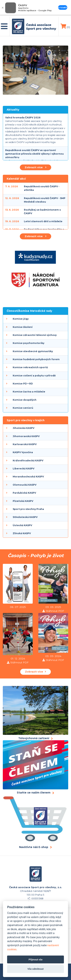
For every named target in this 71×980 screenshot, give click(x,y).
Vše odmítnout (35, 969)
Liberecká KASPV (24, 469)
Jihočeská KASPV (24, 428)
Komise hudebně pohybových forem (36, 359)
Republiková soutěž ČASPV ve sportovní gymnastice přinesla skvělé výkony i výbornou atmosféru (34, 154)
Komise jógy (21, 319)
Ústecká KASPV (22, 525)
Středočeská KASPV (25, 517)
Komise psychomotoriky (28, 343)
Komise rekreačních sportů (30, 367)
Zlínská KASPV (22, 533)
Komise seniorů (23, 408)
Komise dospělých (25, 400)
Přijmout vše (35, 960)
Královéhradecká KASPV (28, 461)
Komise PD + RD (23, 384)
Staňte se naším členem (34, 793)
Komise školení (23, 327)
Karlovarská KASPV (25, 444)
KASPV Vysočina (23, 452)
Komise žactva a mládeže (29, 392)
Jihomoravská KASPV (26, 436)
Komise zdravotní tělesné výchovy (35, 335)
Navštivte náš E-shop (34, 847)
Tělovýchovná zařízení (34, 738)
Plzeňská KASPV (23, 501)
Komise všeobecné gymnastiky (33, 351)
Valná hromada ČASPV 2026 (23, 118)
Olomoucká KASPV (25, 485)
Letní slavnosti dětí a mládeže (43, 221)
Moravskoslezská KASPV (28, 477)
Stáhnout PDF (55, 611)
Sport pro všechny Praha (28, 509)
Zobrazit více (35, 167)
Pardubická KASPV (24, 493)
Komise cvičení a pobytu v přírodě (34, 376)
